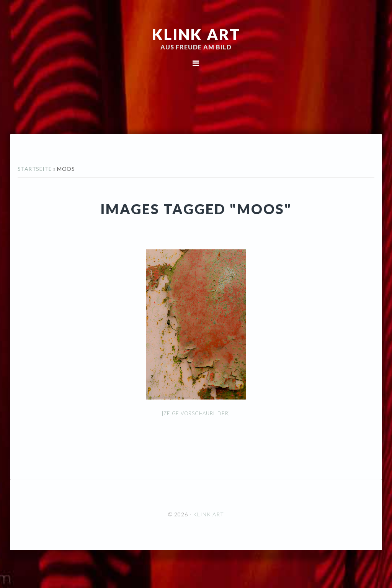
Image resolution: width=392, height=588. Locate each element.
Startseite (35, 169)
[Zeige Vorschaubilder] (196, 413)
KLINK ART (196, 34)
